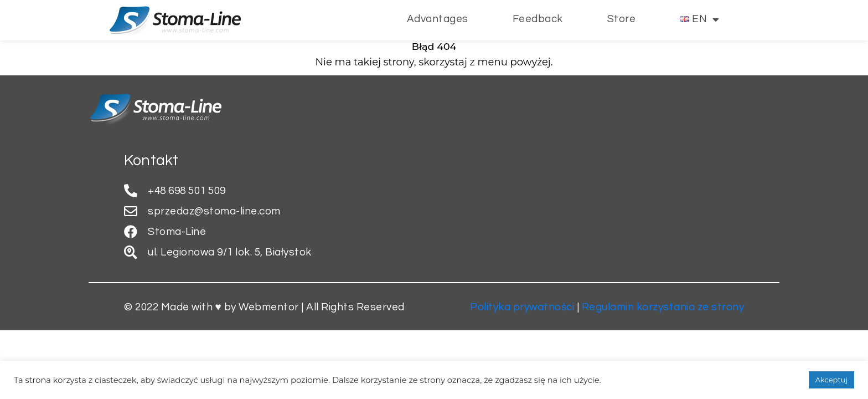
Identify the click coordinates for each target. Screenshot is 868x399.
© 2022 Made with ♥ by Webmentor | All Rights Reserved (264, 307)
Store (622, 19)
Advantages (438, 19)
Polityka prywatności (522, 307)
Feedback (538, 19)
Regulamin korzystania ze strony (663, 307)
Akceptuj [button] (831, 380)
